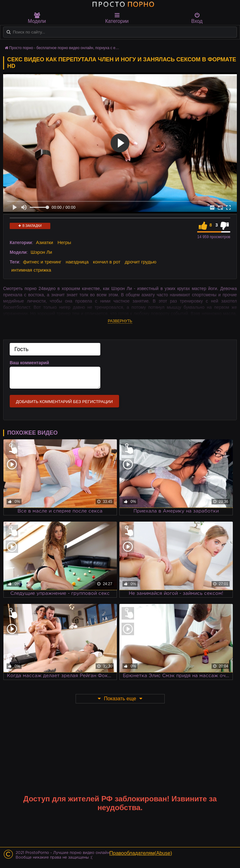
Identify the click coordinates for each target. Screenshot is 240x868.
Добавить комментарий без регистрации (64, 402)
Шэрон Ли (41, 252)
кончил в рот (107, 262)
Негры (64, 242)
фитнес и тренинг (42, 262)
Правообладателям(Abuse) (141, 853)
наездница (77, 262)
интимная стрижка (31, 270)
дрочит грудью (140, 262)
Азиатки (45, 242)
